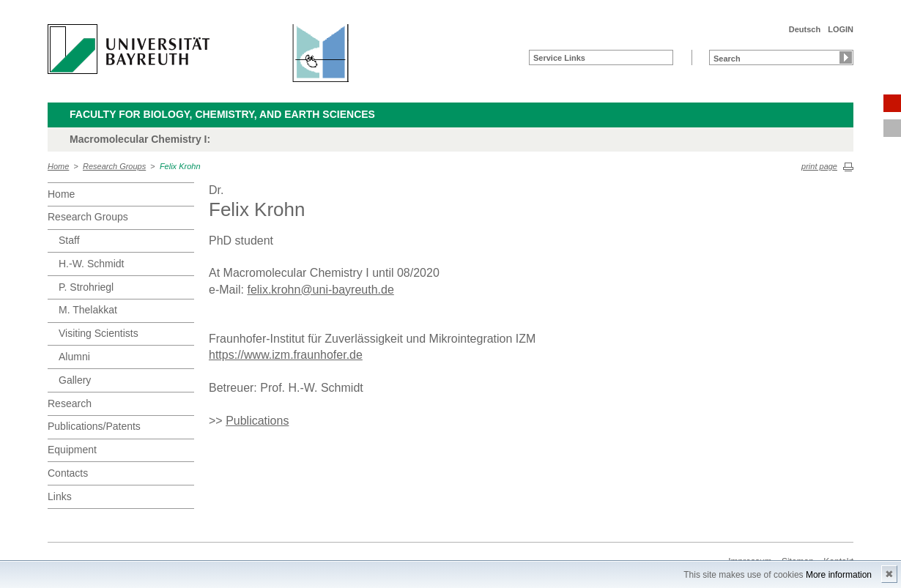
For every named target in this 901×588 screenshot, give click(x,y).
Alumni (74, 357)
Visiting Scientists (99, 333)
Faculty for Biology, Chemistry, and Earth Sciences (222, 114)
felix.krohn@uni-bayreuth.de (320, 290)
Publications (257, 421)
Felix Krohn (180, 166)
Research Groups (114, 166)
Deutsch (805, 29)
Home (58, 166)
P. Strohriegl (86, 287)
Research (70, 403)
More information (839, 575)
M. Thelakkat (88, 310)
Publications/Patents (94, 426)
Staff (69, 240)
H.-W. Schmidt (91, 264)
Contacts (68, 473)
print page (819, 166)
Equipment (72, 450)
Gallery (75, 380)
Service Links (559, 58)
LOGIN (841, 29)
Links (60, 496)
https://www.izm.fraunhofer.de (286, 355)
